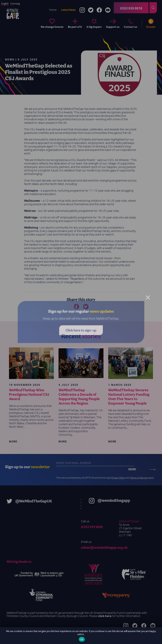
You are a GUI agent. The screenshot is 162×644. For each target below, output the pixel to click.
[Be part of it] (75, 24)
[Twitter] (91, 8)
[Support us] (113, 24)
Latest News (68, 10)
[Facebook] (99, 8)
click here (105, 616)
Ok (82, 639)
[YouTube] (108, 8)
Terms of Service (139, 478)
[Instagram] (82, 8)
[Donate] (149, 24)
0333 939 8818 (92, 527)
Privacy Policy (118, 478)
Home (53, 10)
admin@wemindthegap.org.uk (104, 547)
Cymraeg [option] (15, 4)
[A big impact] (94, 24)
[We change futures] (52, 24)
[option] (15, 4)
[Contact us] (131, 24)
